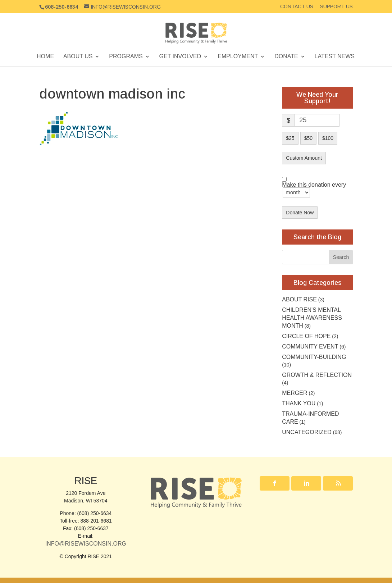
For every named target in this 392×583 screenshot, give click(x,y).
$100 (328, 138)
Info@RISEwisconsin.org (86, 544)
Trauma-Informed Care (310, 418)
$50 (308, 138)
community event (310, 347)
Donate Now (300, 213)
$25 (290, 138)
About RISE (299, 299)
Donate (286, 57)
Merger (295, 393)
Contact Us (297, 7)
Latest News (335, 57)
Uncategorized (307, 432)
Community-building (314, 357)
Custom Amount (304, 158)
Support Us (336, 7)
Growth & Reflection (317, 375)
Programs (126, 57)
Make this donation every (314, 190)
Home (45, 57)
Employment (238, 57)
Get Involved (180, 57)
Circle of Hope (306, 336)
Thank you (299, 403)
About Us (78, 57)
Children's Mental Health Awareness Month (312, 318)
